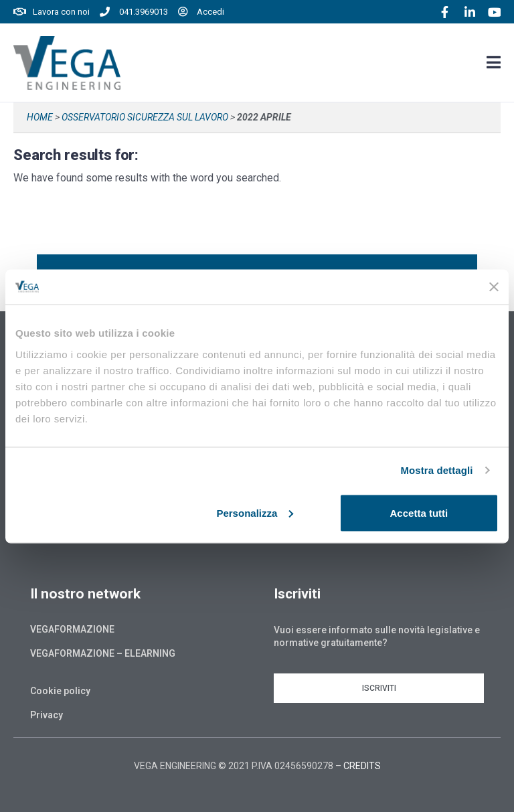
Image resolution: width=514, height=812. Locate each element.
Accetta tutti (419, 512)
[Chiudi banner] (494, 287)
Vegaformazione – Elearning (103, 653)
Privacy (47, 715)
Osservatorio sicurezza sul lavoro (145, 117)
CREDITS (362, 766)
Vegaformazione (72, 629)
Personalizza (255, 512)
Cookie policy (60, 691)
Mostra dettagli (436, 470)
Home (40, 117)
